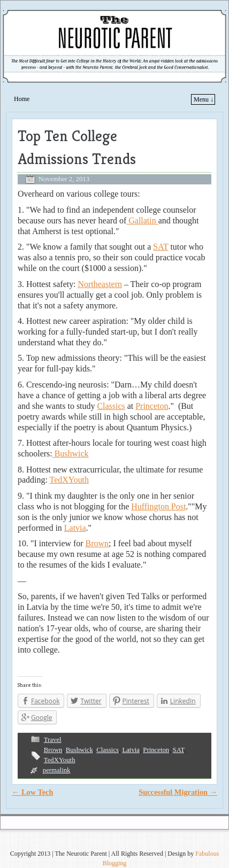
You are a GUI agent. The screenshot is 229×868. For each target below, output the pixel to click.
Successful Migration (178, 792)
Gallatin (142, 220)
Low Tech (32, 792)
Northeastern (100, 284)
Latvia (75, 528)
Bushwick (71, 454)
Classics (111, 406)
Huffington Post (158, 506)
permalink (57, 770)
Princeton (152, 406)
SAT (161, 247)
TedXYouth (70, 480)
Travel (53, 740)
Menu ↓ (204, 99)
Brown (97, 543)
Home (22, 99)
